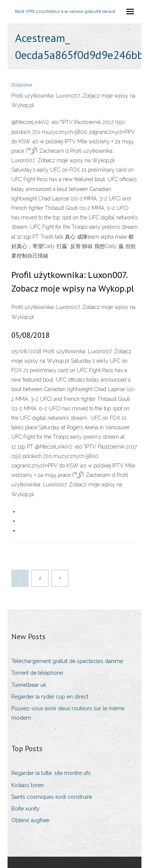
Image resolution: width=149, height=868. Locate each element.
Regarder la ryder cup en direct (50, 697)
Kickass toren (28, 785)
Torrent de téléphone (37, 673)
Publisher (22, 85)
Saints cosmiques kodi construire (52, 797)
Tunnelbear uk (29, 685)
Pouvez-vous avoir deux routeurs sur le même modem (68, 713)
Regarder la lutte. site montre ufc (51, 773)
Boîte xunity (25, 809)
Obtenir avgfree (30, 820)
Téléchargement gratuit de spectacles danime (67, 661)
